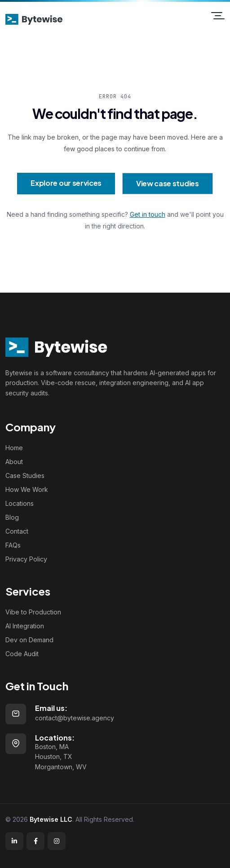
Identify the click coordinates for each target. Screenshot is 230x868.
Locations (20, 503)
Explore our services (66, 183)
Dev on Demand (29, 640)
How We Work (27, 489)
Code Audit (22, 654)
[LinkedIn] (14, 841)
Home (14, 448)
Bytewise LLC (51, 819)
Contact (17, 531)
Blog (12, 517)
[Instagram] (57, 841)
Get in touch (148, 214)
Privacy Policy (26, 559)
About (14, 462)
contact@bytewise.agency (75, 718)
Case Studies (25, 476)
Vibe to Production (33, 612)
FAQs (13, 545)
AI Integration (25, 626)
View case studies (168, 183)
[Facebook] (35, 841)
